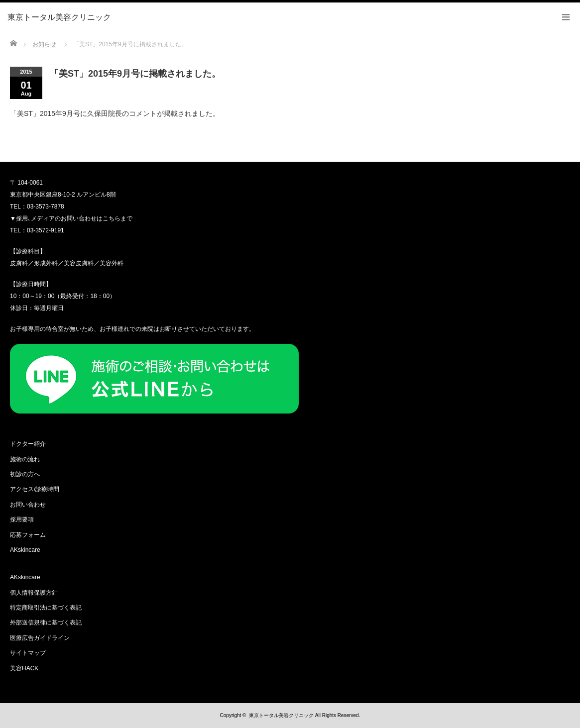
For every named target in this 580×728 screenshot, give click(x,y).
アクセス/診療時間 (35, 489)
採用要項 (22, 520)
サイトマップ (28, 653)
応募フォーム (28, 535)
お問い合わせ (28, 505)
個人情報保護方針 (34, 593)
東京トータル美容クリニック (281, 715)
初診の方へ (25, 474)
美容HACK (24, 668)
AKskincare (25, 550)
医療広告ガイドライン (40, 638)
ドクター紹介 (28, 444)
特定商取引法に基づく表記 (46, 608)
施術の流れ (25, 459)
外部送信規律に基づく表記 (46, 623)
